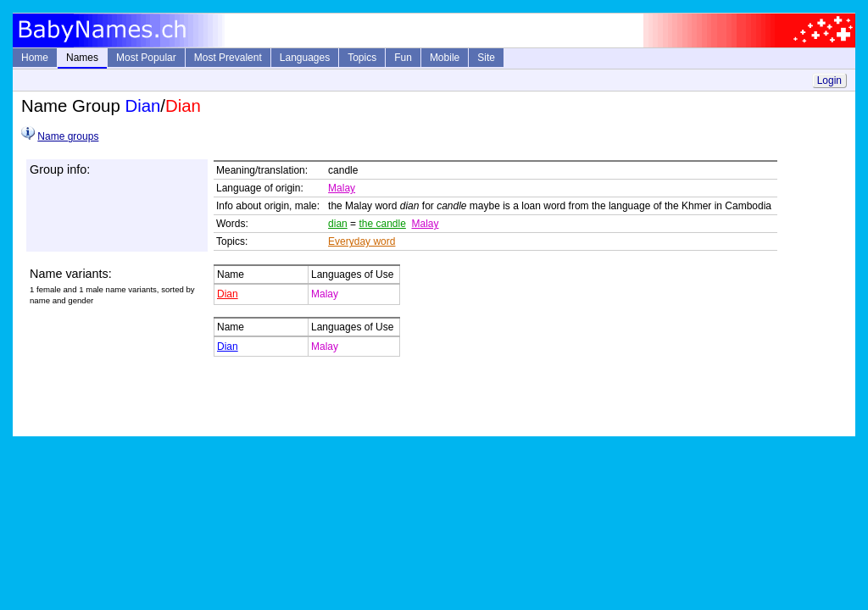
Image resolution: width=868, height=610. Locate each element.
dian (338, 224)
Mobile (445, 58)
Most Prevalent (228, 58)
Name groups (68, 136)
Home (35, 58)
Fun (403, 58)
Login (829, 80)
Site (486, 58)
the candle (382, 224)
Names (82, 58)
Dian (228, 294)
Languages (305, 58)
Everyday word (362, 241)
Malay (342, 188)
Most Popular (146, 58)
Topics (362, 58)
